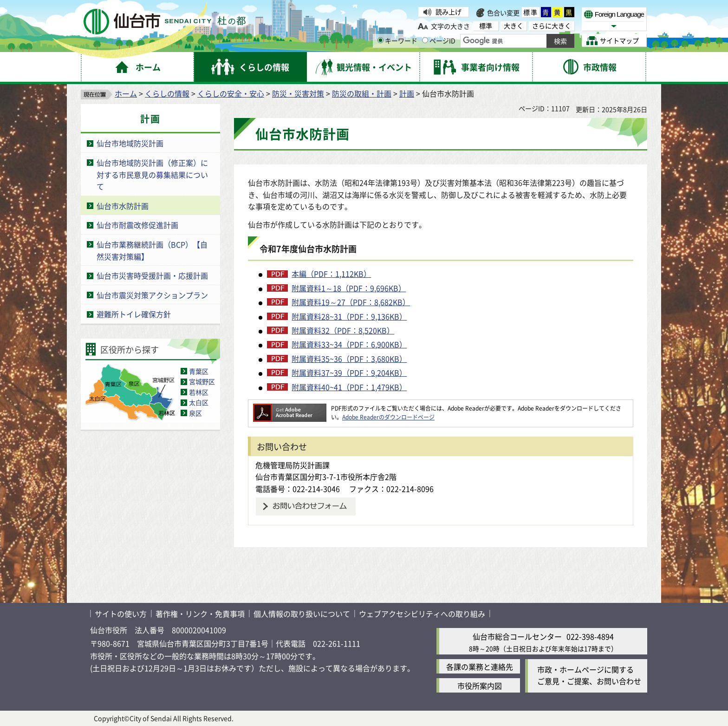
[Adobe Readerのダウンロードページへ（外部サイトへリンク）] (290, 408)
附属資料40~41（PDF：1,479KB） (349, 387)
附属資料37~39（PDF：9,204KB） (349, 373)
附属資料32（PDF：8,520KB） (343, 330)
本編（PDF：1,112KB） (331, 274)
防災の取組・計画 (362, 93)
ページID (439, 40)
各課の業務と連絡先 (480, 667)
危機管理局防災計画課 (292, 465)
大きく (513, 26)
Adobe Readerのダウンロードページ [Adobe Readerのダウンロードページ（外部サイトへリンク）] (388, 417)
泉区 (195, 413)
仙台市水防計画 (123, 206)
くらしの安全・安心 (231, 93)
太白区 (199, 402)
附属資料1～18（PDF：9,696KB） (349, 288)
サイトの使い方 (121, 614)
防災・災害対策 (298, 93)
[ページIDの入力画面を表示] (425, 40)
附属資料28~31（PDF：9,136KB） (349, 316)
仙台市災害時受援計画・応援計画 (152, 275)
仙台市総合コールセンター (517, 636)
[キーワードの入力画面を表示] (380, 40)
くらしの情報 (167, 93)
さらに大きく (552, 26)
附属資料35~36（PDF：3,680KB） (349, 359)
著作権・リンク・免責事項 (200, 614)
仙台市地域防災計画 (130, 143)
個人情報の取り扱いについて (302, 614)
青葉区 (199, 371)
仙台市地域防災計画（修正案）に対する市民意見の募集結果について (152, 174)
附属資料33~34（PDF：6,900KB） (349, 344)
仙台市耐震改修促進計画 (137, 225)
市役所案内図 (480, 686)
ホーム (126, 93)
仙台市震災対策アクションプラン (152, 295)
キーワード (397, 40)
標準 (531, 12)
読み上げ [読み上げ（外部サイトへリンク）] (448, 12)
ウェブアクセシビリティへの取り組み (422, 614)
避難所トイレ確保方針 (134, 314)
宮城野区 (202, 381)
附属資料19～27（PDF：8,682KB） (351, 302)
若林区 (199, 392)
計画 (407, 93)
